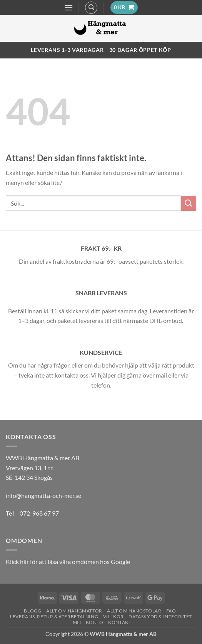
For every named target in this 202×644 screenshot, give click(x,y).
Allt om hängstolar (134, 611)
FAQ (171, 611)
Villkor (114, 617)
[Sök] (91, 8)
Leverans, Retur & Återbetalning (54, 617)
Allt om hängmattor (74, 611)
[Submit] (189, 203)
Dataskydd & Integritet (160, 617)
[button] (68, 7)
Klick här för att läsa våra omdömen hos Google (68, 562)
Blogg (33, 611)
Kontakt (120, 622)
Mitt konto (88, 622)
